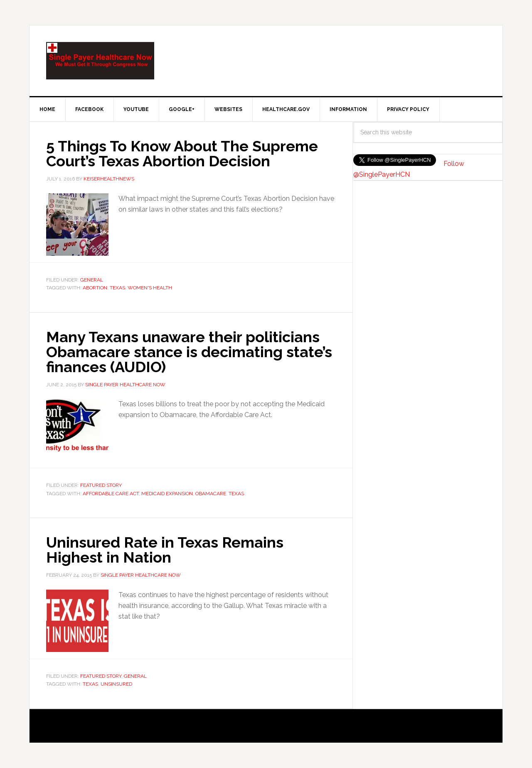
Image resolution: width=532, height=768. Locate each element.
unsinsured (116, 684)
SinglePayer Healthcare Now (100, 61)
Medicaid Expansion (167, 494)
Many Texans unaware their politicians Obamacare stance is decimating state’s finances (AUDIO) (189, 352)
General (92, 280)
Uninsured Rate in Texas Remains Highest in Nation (165, 550)
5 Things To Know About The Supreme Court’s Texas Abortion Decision (182, 153)
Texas (117, 288)
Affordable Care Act (111, 494)
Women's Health (150, 288)
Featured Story (101, 485)
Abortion (95, 288)
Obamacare (211, 494)
